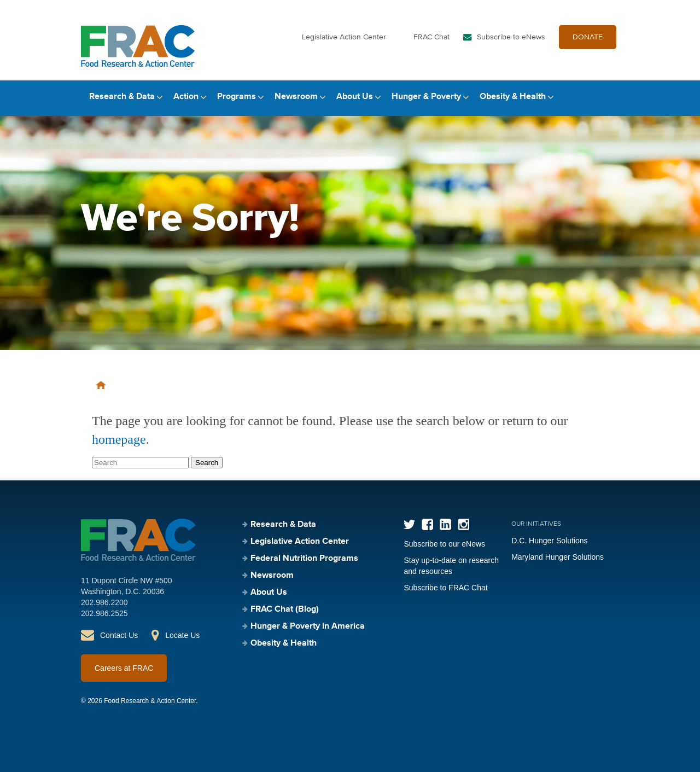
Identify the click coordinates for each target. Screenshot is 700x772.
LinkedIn (445, 524)
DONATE (588, 37)
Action (186, 97)
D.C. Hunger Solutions (549, 541)
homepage (119, 439)
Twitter (409, 524)
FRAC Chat (431, 37)
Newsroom (296, 97)
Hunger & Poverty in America (308, 626)
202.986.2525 (104, 613)
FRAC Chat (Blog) (285, 610)
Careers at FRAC (124, 668)
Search (610, 97)
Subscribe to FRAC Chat (445, 588)
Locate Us (182, 635)
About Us (355, 97)
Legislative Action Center (344, 37)
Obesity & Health (513, 97)
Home (101, 385)
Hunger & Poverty (426, 97)
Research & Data (122, 97)
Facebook (427, 524)
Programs (237, 97)
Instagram (463, 524)
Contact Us (119, 635)
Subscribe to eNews (511, 37)
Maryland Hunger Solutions (558, 557)
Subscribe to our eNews (444, 544)
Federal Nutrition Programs (304, 559)
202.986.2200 (104, 602)
